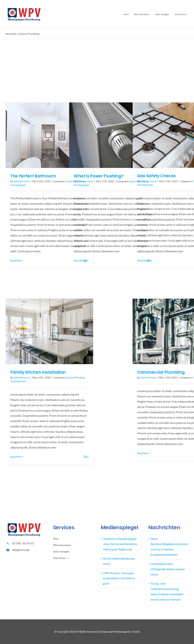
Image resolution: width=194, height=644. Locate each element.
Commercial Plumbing (161, 372)
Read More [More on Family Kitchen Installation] (16, 457)
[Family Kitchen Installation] (49, 331)
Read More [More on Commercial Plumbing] (143, 453)
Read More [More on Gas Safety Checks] (143, 261)
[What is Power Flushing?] (113, 135)
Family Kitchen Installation (38, 372)
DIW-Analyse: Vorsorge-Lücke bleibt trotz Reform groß (119, 578)
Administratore (22, 181)
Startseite (11, 34)
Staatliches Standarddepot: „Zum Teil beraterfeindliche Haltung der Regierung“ (120, 544)
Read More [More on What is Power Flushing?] (80, 261)
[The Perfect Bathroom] (49, 135)
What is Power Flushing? (99, 176)
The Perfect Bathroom (33, 176)
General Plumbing (75, 378)
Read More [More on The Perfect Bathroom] (16, 261)
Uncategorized (18, 185)
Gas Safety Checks (156, 176)
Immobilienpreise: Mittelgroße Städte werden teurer (168, 569)
